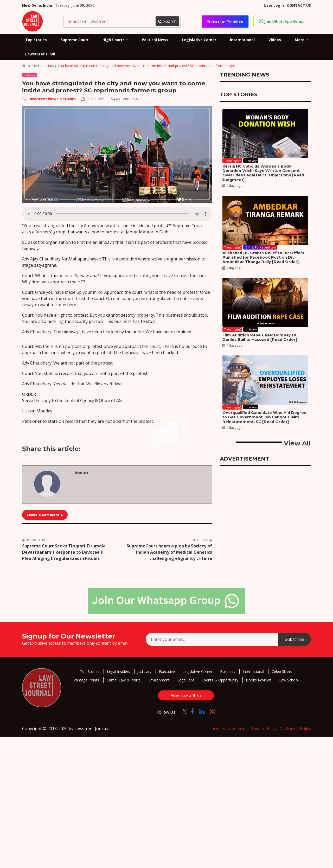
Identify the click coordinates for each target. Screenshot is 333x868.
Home (30, 66)
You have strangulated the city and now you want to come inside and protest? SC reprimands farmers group (149, 66)
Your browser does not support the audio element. (117, 214)
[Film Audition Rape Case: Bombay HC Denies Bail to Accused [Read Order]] (265, 302)
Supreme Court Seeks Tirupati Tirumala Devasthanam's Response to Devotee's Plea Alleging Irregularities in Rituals (64, 552)
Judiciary (47, 66)
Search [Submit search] (167, 21)
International (253, 671)
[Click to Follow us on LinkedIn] (202, 711)
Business (228, 671)
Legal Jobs (186, 680)
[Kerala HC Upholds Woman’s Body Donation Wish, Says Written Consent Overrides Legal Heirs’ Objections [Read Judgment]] (265, 134)
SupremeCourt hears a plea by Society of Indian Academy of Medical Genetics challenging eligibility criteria (169, 552)
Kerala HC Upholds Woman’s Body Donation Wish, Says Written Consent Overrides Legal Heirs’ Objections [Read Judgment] (263, 173)
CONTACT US (299, 5)
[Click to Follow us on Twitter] (183, 711)
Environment (159, 680)
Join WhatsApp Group (282, 21)
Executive (167, 671)
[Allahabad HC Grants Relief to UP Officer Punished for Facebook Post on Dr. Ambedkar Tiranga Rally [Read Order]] (265, 220)
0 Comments (125, 99)
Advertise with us (186, 695)
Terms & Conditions (228, 729)
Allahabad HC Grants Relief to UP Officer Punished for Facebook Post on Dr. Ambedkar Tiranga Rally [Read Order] (264, 257)
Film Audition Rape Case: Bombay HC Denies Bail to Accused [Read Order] (260, 337)
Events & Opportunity (220, 680)
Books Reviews (259, 680)
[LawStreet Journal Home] (33, 21)
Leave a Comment (45, 515)
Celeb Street (282, 671)
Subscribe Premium (225, 21)
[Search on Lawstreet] (110, 21)
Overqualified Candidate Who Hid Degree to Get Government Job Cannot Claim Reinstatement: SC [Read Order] (264, 417)
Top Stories (90, 671)
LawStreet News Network (52, 99)
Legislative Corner (197, 671)
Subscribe (294, 639)
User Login (274, 5)
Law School (289, 680)
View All (297, 443)
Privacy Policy (264, 729)
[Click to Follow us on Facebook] (192, 711)
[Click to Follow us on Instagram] (213, 711)
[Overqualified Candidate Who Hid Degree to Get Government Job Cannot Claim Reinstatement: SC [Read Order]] (265, 380)
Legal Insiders (119, 671)
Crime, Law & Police (124, 680)
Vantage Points (86, 680)
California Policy (295, 729)
